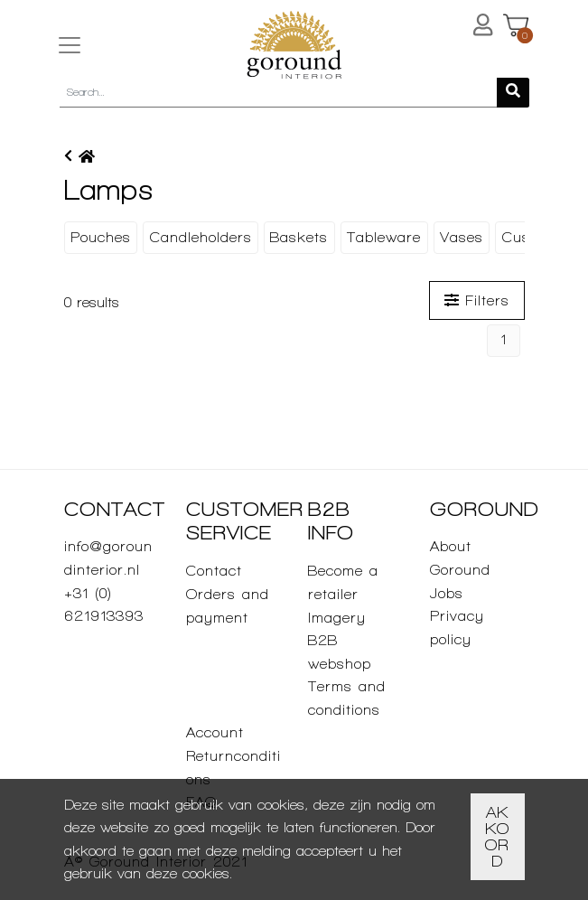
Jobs (447, 593)
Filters (477, 300)
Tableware (384, 237)
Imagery (337, 618)
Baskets (299, 237)
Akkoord (497, 836)
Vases (462, 237)
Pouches (101, 237)
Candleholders (201, 237)
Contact (214, 571)
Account (215, 732)
